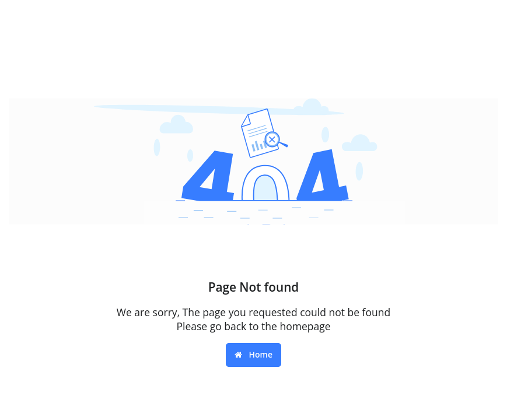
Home (254, 354)
